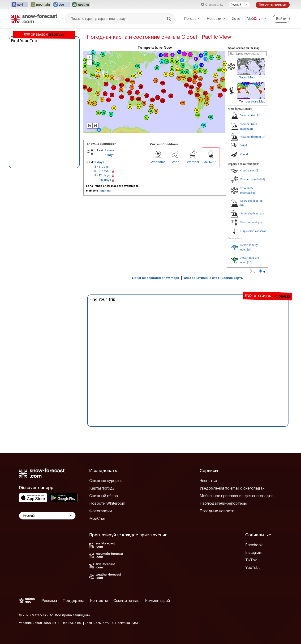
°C (254, 272)
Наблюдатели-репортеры (223, 503)
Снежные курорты (106, 481)
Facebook (254, 545)
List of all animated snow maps (156, 278)
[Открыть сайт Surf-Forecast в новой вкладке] (20, 5)
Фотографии (101, 511)
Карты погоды (102, 488)
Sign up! (106, 191)
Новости (216, 19)
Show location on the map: (244, 48)
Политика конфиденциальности (86, 623)
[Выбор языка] (239, 5)
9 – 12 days (102, 175)
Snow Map (247, 77)
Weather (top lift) (251, 115)
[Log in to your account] (281, 19)
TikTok (251, 560)
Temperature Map (252, 101)
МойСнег (97, 518)
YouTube (253, 567)
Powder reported (250, 179)
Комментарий (157, 601)
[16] (250, 262)
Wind (176, 162)
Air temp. (211, 162)
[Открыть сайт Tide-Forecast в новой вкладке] (61, 5)
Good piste (247, 170)
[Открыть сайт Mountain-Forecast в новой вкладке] (41, 5)
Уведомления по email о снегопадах (232, 488)
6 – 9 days (101, 171)
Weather (193, 162)
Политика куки (127, 623)
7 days (109, 155)
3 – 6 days (101, 166)
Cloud (244, 154)
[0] (256, 170)
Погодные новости (217, 511)
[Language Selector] (47, 516)
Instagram (254, 552)
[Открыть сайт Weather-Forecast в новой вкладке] (81, 5)
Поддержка (73, 601)
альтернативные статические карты (214, 278)
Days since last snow (253, 231)
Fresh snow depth (251, 222)
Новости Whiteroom (107, 503)
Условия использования (37, 623)
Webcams (158, 162)
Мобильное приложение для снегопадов (237, 496)
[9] (249, 249)
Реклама (49, 601)
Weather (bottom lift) (253, 137)
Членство (208, 481)
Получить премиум (273, 5)
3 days (109, 150)
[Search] (169, 19)
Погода (192, 19)
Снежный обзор (104, 496)
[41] (254, 193)
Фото (236, 19)
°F (264, 272)
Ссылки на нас (126, 601)
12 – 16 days (103, 180)
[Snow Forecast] (34, 19)
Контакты (99, 601)
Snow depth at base (252, 213)
